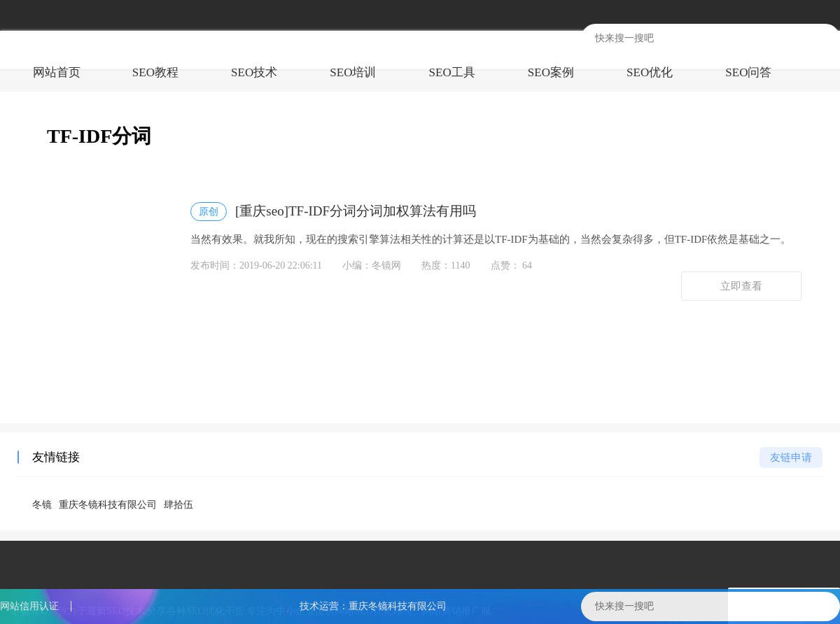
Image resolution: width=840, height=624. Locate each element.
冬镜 (42, 505)
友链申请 (791, 458)
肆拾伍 (178, 505)
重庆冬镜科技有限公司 (108, 505)
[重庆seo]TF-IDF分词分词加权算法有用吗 (333, 212)
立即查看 (741, 286)
